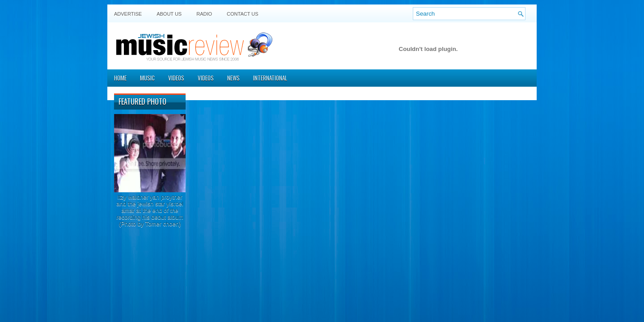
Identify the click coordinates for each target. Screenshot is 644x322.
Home (120, 78)
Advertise (128, 14)
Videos (176, 78)
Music (147, 78)
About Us (169, 14)
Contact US (243, 14)
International (270, 78)
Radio (204, 14)
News (233, 78)
